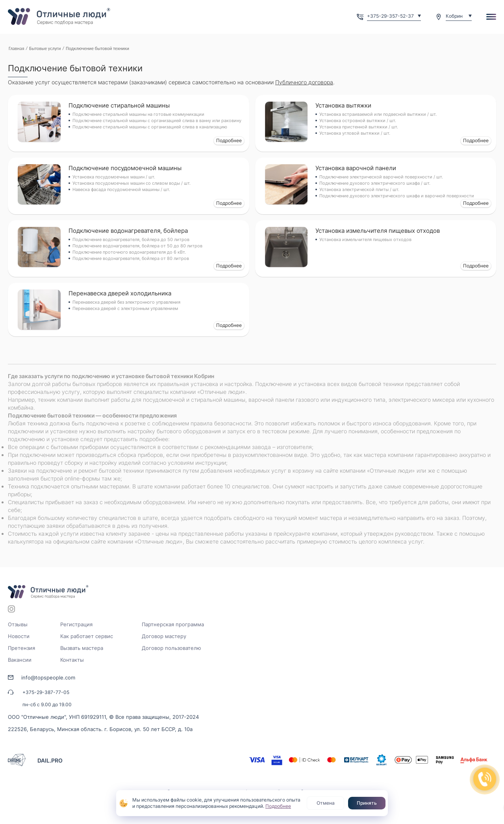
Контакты (72, 660)
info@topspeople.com (48, 677)
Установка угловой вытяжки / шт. (355, 133)
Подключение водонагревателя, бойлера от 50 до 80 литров (137, 246)
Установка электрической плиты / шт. (359, 189)
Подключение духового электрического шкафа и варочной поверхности (397, 196)
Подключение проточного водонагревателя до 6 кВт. (129, 252)
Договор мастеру (164, 636)
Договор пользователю (171, 648)
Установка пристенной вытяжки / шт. (359, 127)
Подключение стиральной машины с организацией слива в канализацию (150, 127)
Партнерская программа (173, 624)
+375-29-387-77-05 (46, 692)
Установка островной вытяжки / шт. (358, 121)
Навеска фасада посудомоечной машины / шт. (121, 189)
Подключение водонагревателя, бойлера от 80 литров (131, 258)
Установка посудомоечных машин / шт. (114, 177)
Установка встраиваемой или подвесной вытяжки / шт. (378, 114)
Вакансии (20, 660)
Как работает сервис (87, 636)
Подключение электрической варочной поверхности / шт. (381, 177)
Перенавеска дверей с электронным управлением (125, 308)
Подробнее (229, 140)
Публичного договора (304, 82)
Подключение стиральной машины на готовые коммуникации (138, 114)
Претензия (21, 648)
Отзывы (18, 624)
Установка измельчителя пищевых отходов (365, 239)
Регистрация (76, 624)
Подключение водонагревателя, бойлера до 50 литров (131, 239)
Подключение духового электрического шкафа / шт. (375, 183)
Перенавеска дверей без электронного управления (126, 302)
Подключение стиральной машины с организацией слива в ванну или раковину (157, 121)
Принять (367, 803)
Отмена (326, 803)
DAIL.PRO (50, 760)
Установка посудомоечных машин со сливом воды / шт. (132, 183)
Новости (19, 636)
